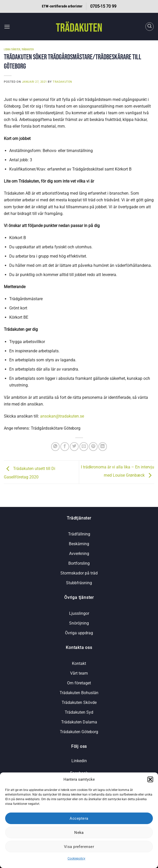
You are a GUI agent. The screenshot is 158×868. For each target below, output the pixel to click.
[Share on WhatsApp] (55, 447)
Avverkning (79, 554)
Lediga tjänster (12, 49)
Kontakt (79, 663)
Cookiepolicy (76, 858)
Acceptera (79, 818)
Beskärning (79, 544)
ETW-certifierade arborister (62, 6)
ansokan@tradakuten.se (62, 416)
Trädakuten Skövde (79, 702)
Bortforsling (79, 563)
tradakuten (62, 82)
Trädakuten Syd (79, 712)
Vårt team (79, 673)
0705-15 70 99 (103, 6)
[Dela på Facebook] (65, 447)
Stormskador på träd (79, 573)
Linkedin (79, 761)
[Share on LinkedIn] (103, 447)
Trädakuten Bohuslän (79, 693)
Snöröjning (79, 623)
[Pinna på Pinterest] (93, 447)
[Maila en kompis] (84, 447)
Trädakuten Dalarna (79, 722)
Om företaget (79, 683)
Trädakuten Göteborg (79, 732)
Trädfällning (79, 534)
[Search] (150, 27)
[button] (150, 779)
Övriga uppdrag (79, 633)
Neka (79, 833)
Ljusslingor (79, 613)
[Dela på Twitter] (74, 447)
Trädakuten (28, 49)
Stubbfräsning (79, 583)
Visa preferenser (79, 847)
